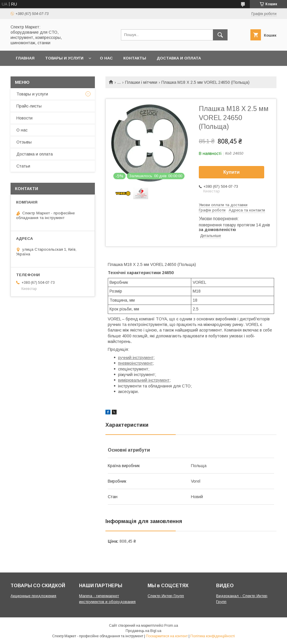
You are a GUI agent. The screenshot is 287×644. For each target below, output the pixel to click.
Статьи (23, 166)
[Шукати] (220, 35)
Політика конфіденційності (213, 636)
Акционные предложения (33, 596)
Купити (232, 172)
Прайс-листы (29, 106)
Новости (24, 118)
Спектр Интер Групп (166, 596)
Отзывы (24, 142)
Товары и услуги (64, 58)
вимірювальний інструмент (144, 380)
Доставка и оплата (179, 58)
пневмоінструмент (135, 363)
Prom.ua (171, 626)
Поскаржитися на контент (167, 636)
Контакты (135, 58)
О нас (106, 58)
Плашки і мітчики (141, 82)
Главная (25, 58)
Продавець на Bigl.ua (143, 631)
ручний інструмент (136, 358)
